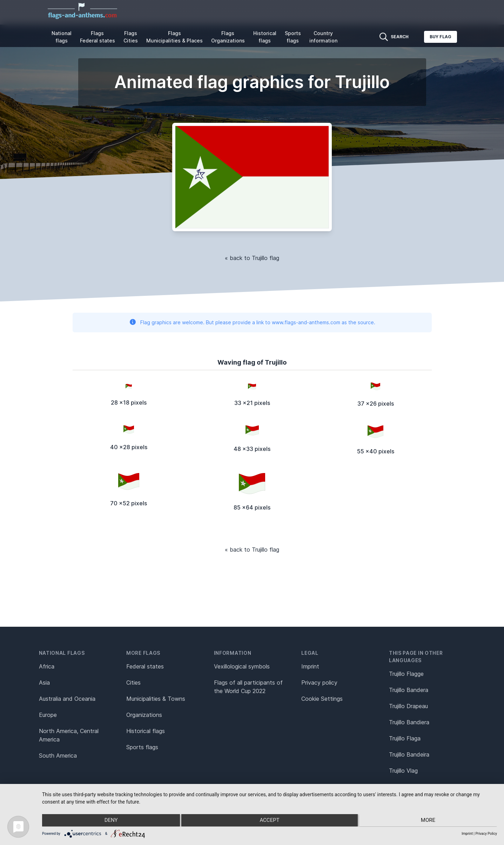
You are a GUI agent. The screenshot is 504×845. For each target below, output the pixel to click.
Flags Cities (131, 37)
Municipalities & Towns (156, 699)
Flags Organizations (228, 37)
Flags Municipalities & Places (174, 37)
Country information (323, 37)
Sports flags (293, 37)
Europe (48, 715)
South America (58, 756)
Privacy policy (319, 683)
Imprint (310, 666)
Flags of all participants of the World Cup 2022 (248, 687)
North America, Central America (69, 735)
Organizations (144, 715)
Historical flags (265, 37)
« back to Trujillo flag (252, 258)
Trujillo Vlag (403, 771)
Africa (47, 666)
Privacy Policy (486, 834)
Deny (110, 821)
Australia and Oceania (67, 699)
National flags (62, 37)
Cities (133, 683)
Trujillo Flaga (405, 738)
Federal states (145, 666)
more (429, 821)
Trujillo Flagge (406, 674)
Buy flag (441, 37)
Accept (269, 821)
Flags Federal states (98, 37)
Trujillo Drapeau (408, 706)
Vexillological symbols (242, 666)
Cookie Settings (322, 699)
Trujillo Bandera (409, 690)
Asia (44, 683)
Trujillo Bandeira (409, 754)
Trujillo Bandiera (409, 722)
